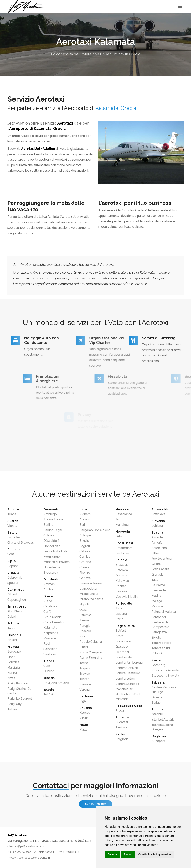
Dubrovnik (15, 577)
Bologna (85, 535)
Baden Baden (53, 519)
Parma (84, 620)
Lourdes (13, 662)
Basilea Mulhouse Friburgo (164, 690)
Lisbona (121, 614)
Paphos (13, 566)
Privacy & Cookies (17, 858)
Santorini (50, 654)
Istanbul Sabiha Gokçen (162, 727)
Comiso (85, 557)
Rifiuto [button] (128, 855)
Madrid (156, 596)
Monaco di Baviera (57, 562)
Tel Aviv (49, 694)
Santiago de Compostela (160, 625)
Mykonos (50, 638)
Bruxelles (14, 537)
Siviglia (156, 637)
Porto (119, 619)
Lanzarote (159, 590)
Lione (11, 657)
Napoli (84, 604)
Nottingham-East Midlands (128, 697)
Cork (47, 666)
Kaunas (85, 713)
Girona (156, 564)
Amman (49, 584)
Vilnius (84, 718)
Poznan (121, 586)
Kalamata (50, 628)
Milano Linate (89, 594)
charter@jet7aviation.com (26, 846)
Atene (48, 601)
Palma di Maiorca (164, 612)
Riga (83, 701)
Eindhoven (123, 553)
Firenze (85, 573)
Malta (83, 730)
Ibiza (155, 580)
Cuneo (84, 567)
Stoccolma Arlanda (165, 670)
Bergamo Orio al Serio (95, 530)
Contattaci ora (95, 804)
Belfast (121, 631)
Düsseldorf (51, 541)
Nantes (13, 673)
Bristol (120, 636)
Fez (118, 519)
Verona (84, 689)
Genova (85, 578)
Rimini (84, 647)
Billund (12, 594)
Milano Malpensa (91, 599)
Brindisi (84, 541)
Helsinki (13, 640)
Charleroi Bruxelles (21, 543)
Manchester (124, 689)
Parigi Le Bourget (20, 699)
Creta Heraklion (54, 622)
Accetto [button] (112, 855)
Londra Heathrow (128, 673)
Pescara (85, 631)
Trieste (84, 679)
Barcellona (159, 548)
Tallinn (12, 628)
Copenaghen (17, 600)
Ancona (85, 519)
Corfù (47, 612)
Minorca (157, 606)
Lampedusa (88, 589)
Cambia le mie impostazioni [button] (155, 855)
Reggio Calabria (91, 642)
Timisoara (122, 727)
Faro (119, 608)
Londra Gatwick (127, 668)
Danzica (121, 575)
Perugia (85, 626)
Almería (157, 543)
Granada (158, 574)
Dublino (49, 671)
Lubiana (157, 526)
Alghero (85, 514)
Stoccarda (51, 573)
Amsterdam (124, 548)
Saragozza (159, 632)
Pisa (82, 636)
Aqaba (48, 589)
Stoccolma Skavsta (165, 676)
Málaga (157, 601)
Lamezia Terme (91, 583)
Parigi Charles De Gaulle (19, 691)
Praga (120, 711)
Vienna (12, 526)
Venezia (85, 684)
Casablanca (124, 514)
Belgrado (122, 739)
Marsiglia (14, 667)
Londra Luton (125, 678)
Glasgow (122, 647)
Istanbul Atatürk (163, 719)
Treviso (85, 674)
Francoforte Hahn (56, 551)
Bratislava (158, 514)
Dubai (11, 617)
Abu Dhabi (15, 611)
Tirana (12, 514)
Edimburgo (123, 641)
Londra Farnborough (130, 663)
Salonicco (50, 649)
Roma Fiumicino (91, 658)
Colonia (49, 535)
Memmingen (52, 557)
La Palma (158, 585)
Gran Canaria (160, 569)
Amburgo (50, 514)
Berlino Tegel (53, 530)
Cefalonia (50, 606)
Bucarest (122, 722)
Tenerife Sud (161, 648)
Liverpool (122, 652)
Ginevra (157, 697)
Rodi (47, 644)
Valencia (158, 653)
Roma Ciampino (91, 652)
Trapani (85, 668)
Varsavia (121, 591)
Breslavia (122, 565)
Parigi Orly (15, 704)
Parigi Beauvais (18, 683)
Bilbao (156, 553)
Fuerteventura (162, 559)
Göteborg (158, 665)
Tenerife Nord (161, 643)
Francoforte (52, 546)
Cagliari (85, 546)
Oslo (119, 536)
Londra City (124, 657)
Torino (84, 663)
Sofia (11, 554)
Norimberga (52, 567)
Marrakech (123, 525)
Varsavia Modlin (127, 597)
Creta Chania (52, 617)
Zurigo (156, 703)
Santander (159, 617)
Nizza (11, 678)
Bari (82, 525)
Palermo (86, 615)
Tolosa (12, 709)
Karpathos (51, 633)
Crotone (85, 562)
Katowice (122, 581)
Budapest (158, 741)
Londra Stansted (127, 684)
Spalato (13, 583)
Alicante (157, 537)
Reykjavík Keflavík (56, 683)
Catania (85, 551)
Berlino (48, 525)
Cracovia (122, 570)
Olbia (83, 610)
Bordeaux (14, 652)
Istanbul (157, 714)
